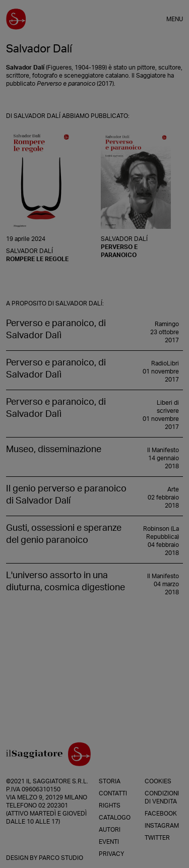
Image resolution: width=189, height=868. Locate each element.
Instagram (162, 826)
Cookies (158, 781)
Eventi (109, 842)
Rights (110, 805)
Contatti (113, 793)
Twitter (157, 838)
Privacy (111, 854)
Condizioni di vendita (162, 797)
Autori (110, 830)
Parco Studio (61, 858)
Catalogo (115, 818)
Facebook (161, 814)
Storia (110, 781)
